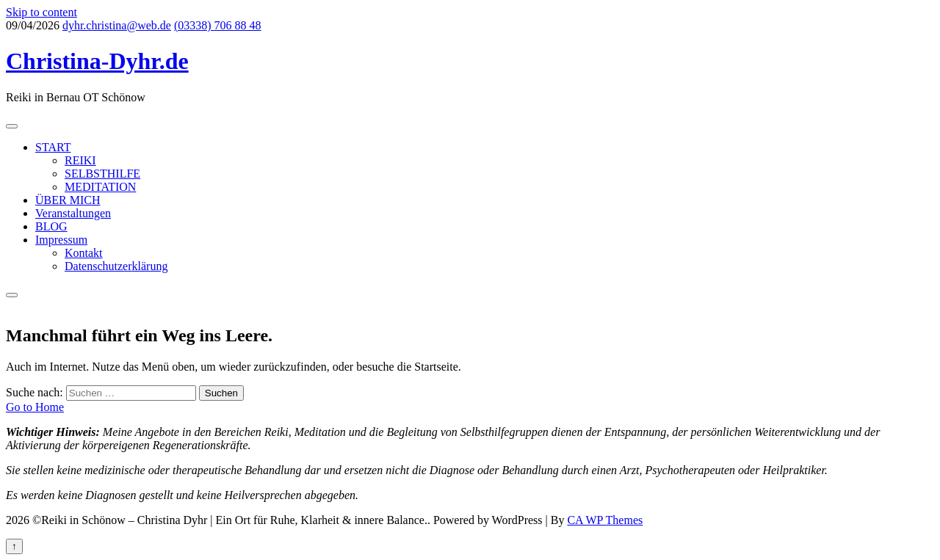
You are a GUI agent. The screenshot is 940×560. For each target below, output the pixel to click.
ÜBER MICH (68, 200)
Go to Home (35, 407)
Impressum (61, 240)
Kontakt (84, 253)
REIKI (80, 160)
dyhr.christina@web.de (117, 25)
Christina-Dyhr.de (97, 61)
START (53, 147)
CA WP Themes (605, 520)
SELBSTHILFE (102, 174)
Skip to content (41, 12)
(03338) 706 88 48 (218, 25)
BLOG (51, 226)
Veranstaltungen (73, 213)
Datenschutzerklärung (116, 266)
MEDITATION (100, 187)
